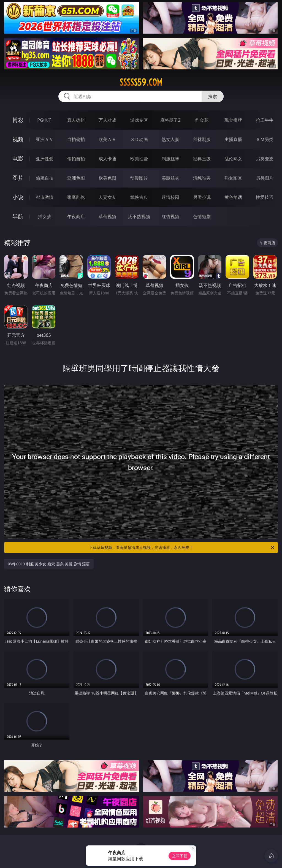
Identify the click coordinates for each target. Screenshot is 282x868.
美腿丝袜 (170, 178)
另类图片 (265, 178)
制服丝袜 (170, 159)
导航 (18, 216)
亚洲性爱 (45, 159)
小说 (18, 197)
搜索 (213, 96)
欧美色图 (107, 178)
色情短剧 (202, 216)
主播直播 (233, 139)
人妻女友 (107, 197)
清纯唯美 (202, 178)
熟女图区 (233, 178)
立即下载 (180, 856)
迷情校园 (170, 197)
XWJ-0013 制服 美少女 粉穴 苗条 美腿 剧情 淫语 (49, 564)
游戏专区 (139, 120)
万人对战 (107, 120)
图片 (18, 178)
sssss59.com (141, 82)
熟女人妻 (170, 139)
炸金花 (202, 120)
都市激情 (45, 197)
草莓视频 (107, 216)
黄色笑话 (233, 197)
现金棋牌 (233, 120)
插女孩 (45, 216)
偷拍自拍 (76, 159)
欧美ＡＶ (107, 139)
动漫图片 (139, 178)
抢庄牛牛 (265, 120)
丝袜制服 (202, 139)
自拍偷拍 (76, 139)
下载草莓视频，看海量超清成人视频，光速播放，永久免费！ (182, 547)
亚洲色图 (76, 178)
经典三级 (202, 159)
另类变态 (265, 159)
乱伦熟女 (233, 159)
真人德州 (76, 120)
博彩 (18, 120)
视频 (18, 139)
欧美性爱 (139, 159)
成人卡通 (107, 159)
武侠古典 (139, 197)
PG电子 (44, 120)
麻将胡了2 (170, 120)
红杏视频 (170, 216)
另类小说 (202, 197)
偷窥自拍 (45, 178)
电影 (18, 158)
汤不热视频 (139, 216)
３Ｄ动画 (139, 139)
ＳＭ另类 (265, 139)
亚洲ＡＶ (45, 139)
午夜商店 (76, 216)
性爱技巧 (265, 197)
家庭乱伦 (76, 197)
